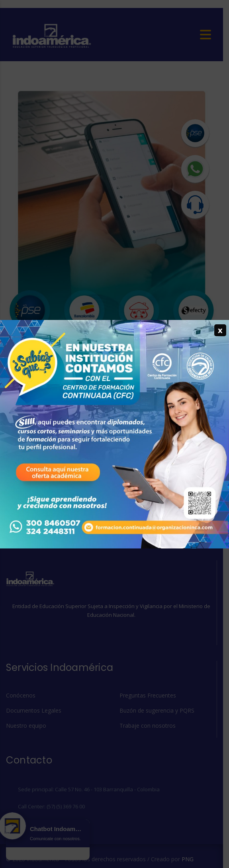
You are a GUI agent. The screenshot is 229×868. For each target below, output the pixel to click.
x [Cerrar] (220, 330)
